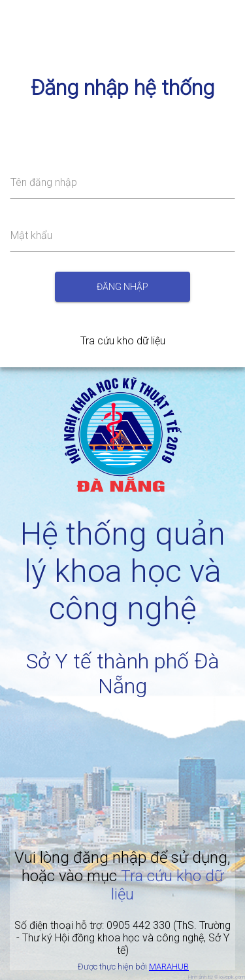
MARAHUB (169, 967)
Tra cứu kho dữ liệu (123, 341)
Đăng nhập (122, 287)
